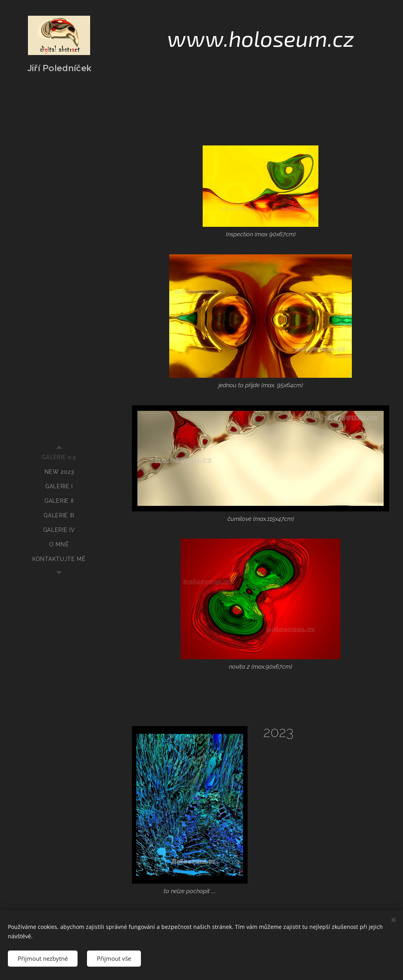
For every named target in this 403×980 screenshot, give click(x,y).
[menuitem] (59, 457)
